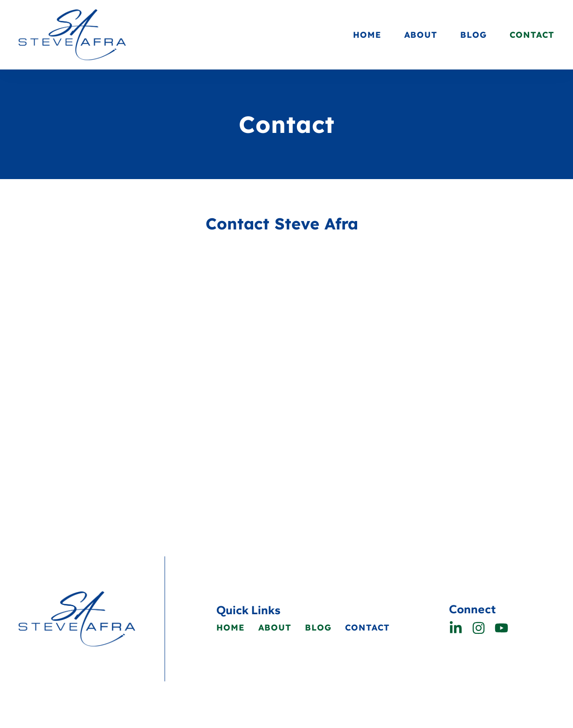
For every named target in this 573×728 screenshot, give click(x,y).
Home (367, 35)
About (421, 35)
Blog (473, 35)
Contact (532, 35)
